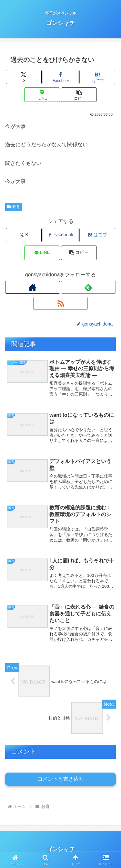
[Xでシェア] (24, 77)
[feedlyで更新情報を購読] (88, 287)
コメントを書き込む (61, 779)
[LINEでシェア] (42, 95)
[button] (79, 95)
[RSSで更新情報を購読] (61, 303)
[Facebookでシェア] (60, 77)
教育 (14, 207)
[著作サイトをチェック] (33, 287)
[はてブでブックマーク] (97, 77)
